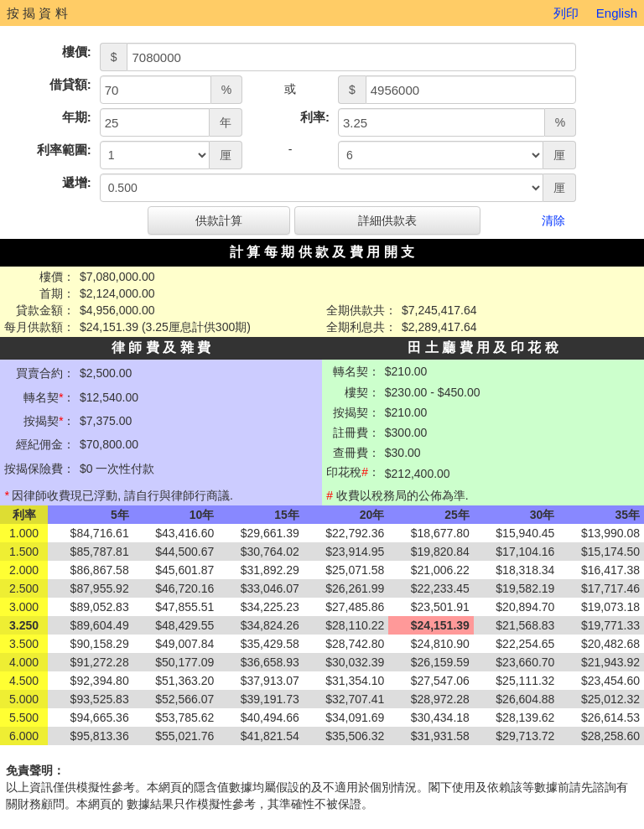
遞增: (77, 182)
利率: (315, 117)
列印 (566, 13)
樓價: (77, 52)
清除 (553, 220)
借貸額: (70, 84)
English (617, 13)
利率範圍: (64, 150)
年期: (77, 117)
